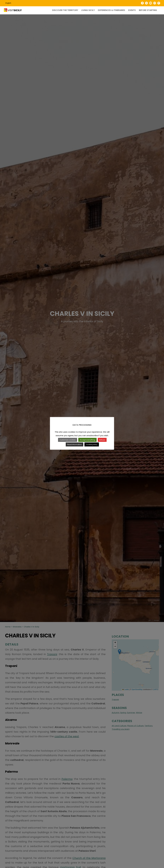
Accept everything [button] (87, 440)
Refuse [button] (102, 440)
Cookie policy (92, 444)
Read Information (75, 444)
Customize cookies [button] (68, 440)
